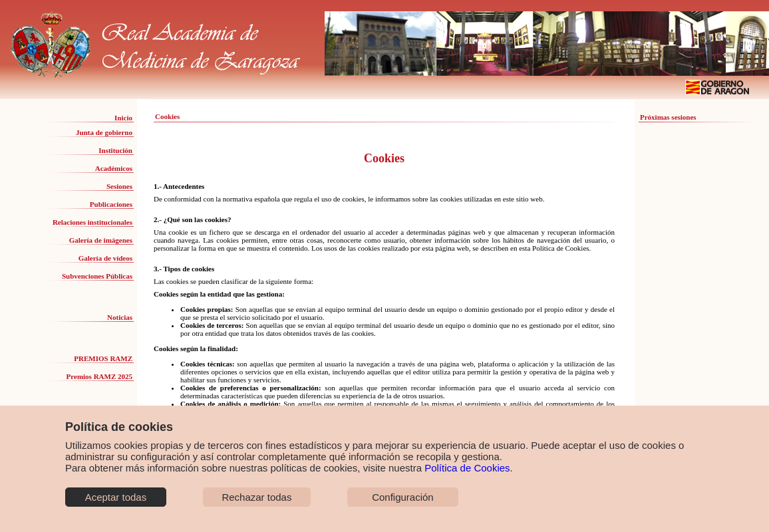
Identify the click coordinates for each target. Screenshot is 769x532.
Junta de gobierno (104, 132)
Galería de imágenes (101, 240)
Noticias (120, 317)
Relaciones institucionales (92, 222)
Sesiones (119, 186)
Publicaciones (111, 204)
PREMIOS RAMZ (103, 358)
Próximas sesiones (668, 117)
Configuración (403, 497)
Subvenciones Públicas (97, 276)
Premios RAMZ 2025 (99, 376)
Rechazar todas (256, 497)
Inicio (123, 118)
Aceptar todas (116, 497)
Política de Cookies (467, 468)
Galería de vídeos (105, 258)
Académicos (114, 168)
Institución (115, 150)
